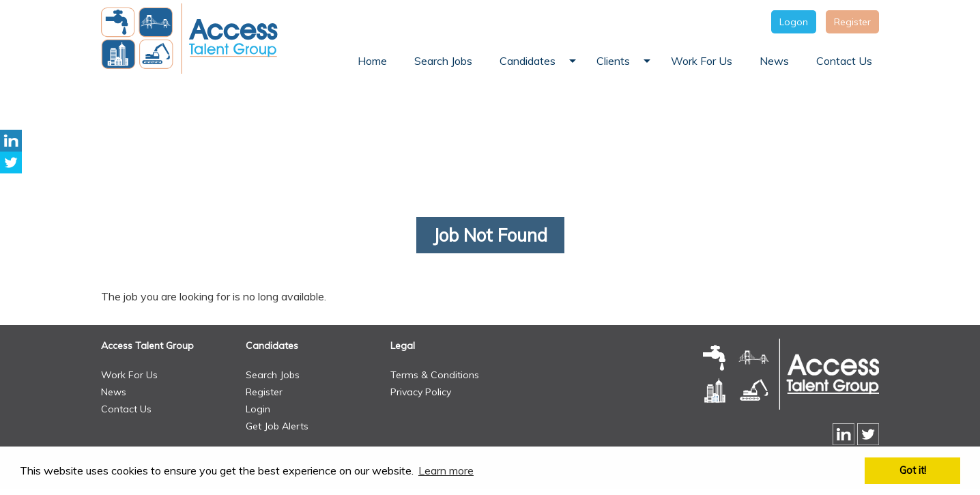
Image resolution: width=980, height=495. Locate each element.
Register (852, 22)
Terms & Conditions (435, 375)
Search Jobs (273, 375)
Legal (403, 345)
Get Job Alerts (277, 426)
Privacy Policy (421, 392)
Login (258, 409)
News (114, 392)
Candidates (272, 345)
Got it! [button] (913, 470)
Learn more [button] (446, 470)
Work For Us (129, 375)
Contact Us (126, 409)
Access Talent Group (147, 345)
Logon (794, 22)
